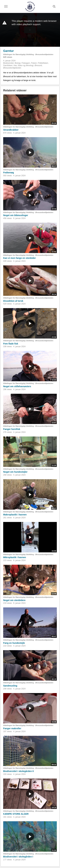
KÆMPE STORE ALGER (16, 814)
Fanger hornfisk (12, 429)
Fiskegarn (26, 63)
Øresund (38, 65)
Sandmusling (10, 686)
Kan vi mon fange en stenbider (20, 258)
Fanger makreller (12, 728)
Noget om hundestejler (15, 472)
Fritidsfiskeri (43, 63)
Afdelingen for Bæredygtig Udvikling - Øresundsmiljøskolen (28, 54)
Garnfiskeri (8, 65)
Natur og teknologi (26, 65)
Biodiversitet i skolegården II (18, 771)
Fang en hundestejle (14, 643)
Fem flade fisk (11, 344)
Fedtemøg (9, 173)
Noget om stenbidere (14, 600)
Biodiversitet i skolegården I (18, 857)
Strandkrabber (11, 130)
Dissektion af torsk (13, 301)
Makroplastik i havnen (15, 515)
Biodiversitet (8, 63)
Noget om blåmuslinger (16, 215)
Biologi (18, 63)
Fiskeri (34, 63)
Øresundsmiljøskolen (12, 68)
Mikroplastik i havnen (15, 557)
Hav (15, 65)
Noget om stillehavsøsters (17, 386)
